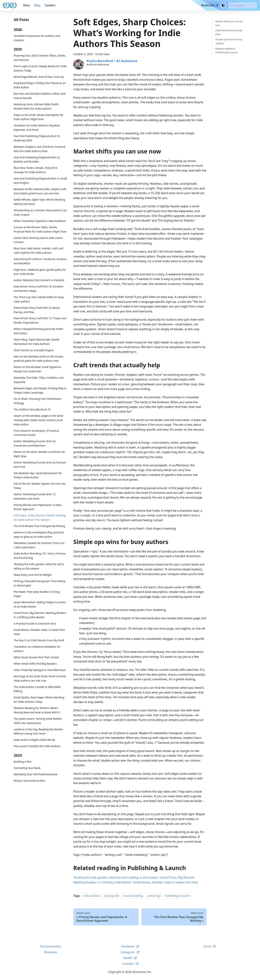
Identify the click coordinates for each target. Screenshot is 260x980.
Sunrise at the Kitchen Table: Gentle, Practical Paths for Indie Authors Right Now (40, 229)
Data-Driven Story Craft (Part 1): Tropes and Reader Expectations (40, 320)
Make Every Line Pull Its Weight (33, 575)
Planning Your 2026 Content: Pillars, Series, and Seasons (40, 58)
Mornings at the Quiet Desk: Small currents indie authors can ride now (40, 678)
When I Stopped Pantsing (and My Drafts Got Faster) (38, 331)
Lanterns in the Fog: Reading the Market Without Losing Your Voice (38, 731)
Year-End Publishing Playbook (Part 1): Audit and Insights (40, 181)
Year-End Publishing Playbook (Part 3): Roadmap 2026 (37, 138)
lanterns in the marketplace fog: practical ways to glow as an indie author (39, 535)
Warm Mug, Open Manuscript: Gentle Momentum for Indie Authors (36, 342)
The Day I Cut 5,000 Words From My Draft (39, 640)
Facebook (130, 946)
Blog (37, 5)
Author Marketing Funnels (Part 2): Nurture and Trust (40, 465)
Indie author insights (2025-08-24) (34, 740)
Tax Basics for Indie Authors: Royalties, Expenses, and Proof (37, 128)
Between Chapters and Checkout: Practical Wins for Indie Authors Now (39, 149)
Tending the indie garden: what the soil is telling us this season (39, 566)
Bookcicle (210, 5)
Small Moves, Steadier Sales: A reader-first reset (39, 632)
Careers (50, 5)
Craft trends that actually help (229, 32)
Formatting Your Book (27, 768)
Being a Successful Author (30, 781)
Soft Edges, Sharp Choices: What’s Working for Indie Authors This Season (40, 518)
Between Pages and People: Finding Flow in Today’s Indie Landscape (40, 390)
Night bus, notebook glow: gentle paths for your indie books (40, 272)
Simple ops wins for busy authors (229, 41)
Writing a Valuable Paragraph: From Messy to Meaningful (40, 583)
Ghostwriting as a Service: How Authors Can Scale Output (40, 212)
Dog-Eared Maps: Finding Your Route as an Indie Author (40, 85)
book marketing (133, 896)
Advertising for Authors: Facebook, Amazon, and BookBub (40, 261)
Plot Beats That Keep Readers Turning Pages (37, 594)
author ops (154, 896)
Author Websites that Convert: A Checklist (39, 280)
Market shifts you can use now (229, 23)
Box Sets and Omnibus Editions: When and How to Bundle (40, 96)
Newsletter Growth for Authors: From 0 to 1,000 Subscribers (39, 545)
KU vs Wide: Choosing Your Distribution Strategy (38, 401)
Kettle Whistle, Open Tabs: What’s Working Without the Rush (39, 202)
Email (209, 946)
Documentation (50, 946)
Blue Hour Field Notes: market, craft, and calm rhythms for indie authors (39, 251)
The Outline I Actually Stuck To (32, 409)
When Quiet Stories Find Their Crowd (36, 657)
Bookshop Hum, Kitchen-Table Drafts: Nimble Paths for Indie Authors (36, 106)
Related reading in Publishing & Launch (227, 50)
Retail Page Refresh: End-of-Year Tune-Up (39, 77)
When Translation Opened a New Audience (40, 221)
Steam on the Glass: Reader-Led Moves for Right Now (39, 454)
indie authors (92, 896)
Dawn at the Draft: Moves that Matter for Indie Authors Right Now (39, 117)
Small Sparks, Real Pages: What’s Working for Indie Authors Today (39, 700)
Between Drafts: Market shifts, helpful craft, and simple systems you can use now (40, 191)
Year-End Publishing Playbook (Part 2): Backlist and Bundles (37, 160)
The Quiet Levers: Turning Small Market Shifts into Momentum (38, 721)
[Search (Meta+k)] (243, 5)
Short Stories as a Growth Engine (34, 350)
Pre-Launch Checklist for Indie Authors (37, 746)
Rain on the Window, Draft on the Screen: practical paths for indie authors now (39, 359)
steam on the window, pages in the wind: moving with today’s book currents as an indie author (39, 420)
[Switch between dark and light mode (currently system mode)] (223, 5)
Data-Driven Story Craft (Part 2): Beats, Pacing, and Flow (37, 310)
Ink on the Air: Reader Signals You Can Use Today (40, 486)
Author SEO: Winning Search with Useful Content (38, 240)
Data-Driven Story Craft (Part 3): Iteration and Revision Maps (39, 289)
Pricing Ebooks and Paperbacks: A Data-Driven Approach (38, 507)
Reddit (130, 958)
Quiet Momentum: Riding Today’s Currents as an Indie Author (40, 604)
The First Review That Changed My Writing (39, 526)
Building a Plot (23, 762)
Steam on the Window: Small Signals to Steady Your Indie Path (37, 369)
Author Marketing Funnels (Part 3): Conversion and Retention (35, 443)
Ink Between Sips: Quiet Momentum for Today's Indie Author (38, 475)
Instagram (130, 952)
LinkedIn (130, 964)
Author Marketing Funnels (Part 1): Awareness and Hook (35, 496)
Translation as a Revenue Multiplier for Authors (37, 649)
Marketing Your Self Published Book (35, 774)
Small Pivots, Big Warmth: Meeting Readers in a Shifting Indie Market (40, 615)
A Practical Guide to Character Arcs (35, 624)
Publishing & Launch (177, 896)
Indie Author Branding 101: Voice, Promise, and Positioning (40, 556)
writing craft (112, 896)
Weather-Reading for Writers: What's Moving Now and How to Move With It (37, 710)
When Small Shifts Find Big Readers (35, 664)
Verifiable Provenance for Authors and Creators (37, 38)
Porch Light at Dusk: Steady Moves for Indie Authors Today (40, 68)
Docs (26, 5)
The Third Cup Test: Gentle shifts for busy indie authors (39, 299)
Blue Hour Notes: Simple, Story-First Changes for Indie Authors (36, 170)
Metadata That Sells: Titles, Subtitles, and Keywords (39, 380)
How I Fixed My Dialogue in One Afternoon (40, 670)
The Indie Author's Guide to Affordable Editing (37, 689)
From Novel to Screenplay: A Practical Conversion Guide (36, 433)
